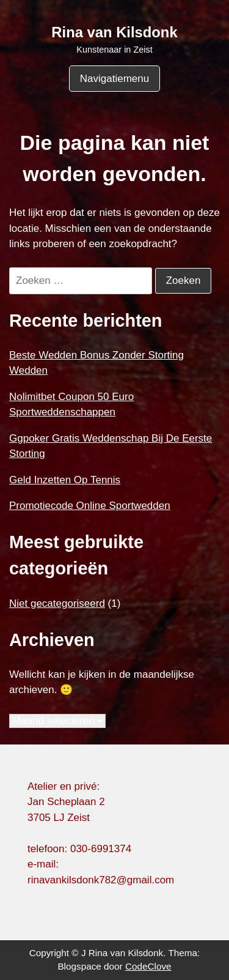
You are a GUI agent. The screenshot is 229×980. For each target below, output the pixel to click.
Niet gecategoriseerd (57, 603)
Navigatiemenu (114, 79)
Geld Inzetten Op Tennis (65, 480)
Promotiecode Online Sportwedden (90, 506)
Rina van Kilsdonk (114, 32)
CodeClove (148, 966)
